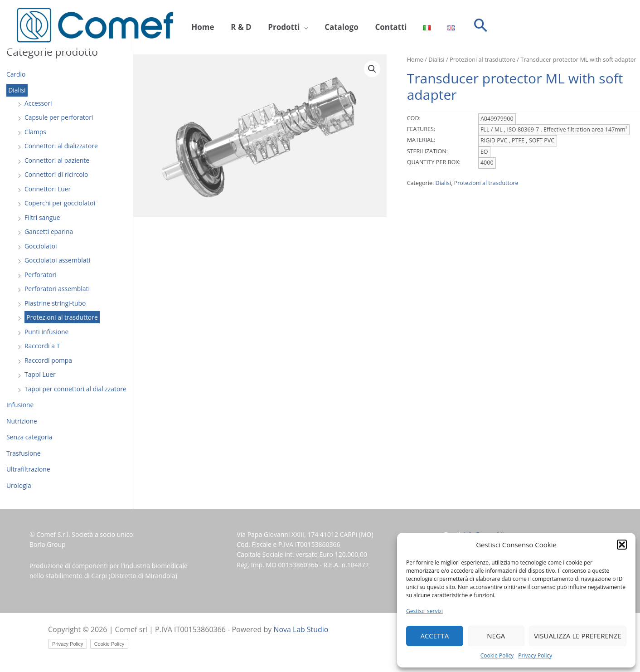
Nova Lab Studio (301, 629)
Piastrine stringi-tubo (55, 303)
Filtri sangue (42, 217)
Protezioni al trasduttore (62, 317)
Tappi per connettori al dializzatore (76, 389)
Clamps (35, 132)
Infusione (20, 405)
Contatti (377, 26)
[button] (622, 545)
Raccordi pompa (48, 360)
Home (201, 26)
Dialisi (17, 90)
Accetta (434, 636)
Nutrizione (22, 421)
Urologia (19, 485)
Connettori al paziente (57, 160)
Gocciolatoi (41, 246)
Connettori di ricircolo (57, 174)
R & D (236, 26)
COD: (414, 118)
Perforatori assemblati (57, 289)
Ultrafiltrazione (28, 469)
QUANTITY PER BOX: (434, 162)
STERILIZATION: (427, 151)
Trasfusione (24, 453)
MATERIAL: (421, 140)
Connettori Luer (48, 189)
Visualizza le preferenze (578, 636)
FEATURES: (421, 129)
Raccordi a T (42, 346)
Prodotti (276, 26)
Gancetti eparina (49, 231)
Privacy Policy (535, 655)
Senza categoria (30, 437)
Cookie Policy (497, 655)
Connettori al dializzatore (61, 146)
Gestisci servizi (424, 611)
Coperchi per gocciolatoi (60, 203)
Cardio (16, 74)
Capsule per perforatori (59, 117)
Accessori (38, 103)
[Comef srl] (95, 25)
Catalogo (331, 26)
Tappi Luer (40, 374)
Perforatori (41, 275)
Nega (496, 636)
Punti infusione (47, 332)
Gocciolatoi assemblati (58, 260)
